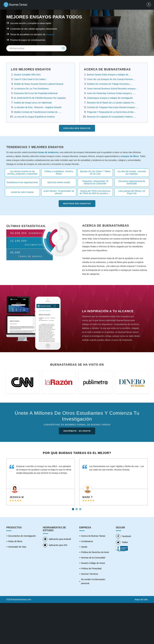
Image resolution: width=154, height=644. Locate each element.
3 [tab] (81, 508)
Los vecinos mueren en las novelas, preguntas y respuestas (22, 173)
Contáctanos (87, 541)
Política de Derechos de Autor (95, 552)
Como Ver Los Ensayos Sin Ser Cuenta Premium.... (111, 79)
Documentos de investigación (22, 536)
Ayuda (84, 547)
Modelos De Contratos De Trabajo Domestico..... (110, 84)
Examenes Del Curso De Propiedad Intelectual (36, 93)
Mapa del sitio (141, 599)
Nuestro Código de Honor (93, 563)
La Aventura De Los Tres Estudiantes (31, 89)
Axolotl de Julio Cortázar (22, 192)
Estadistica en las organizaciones (22, 182)
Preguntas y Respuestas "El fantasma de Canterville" (95, 182)
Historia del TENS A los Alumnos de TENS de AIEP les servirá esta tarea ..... (95, 192)
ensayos (50, 34)
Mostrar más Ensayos (77, 204)
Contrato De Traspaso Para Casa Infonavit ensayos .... (112, 107)
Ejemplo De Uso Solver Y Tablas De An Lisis (95, 173)
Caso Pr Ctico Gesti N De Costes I (30, 79)
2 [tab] (77, 508)
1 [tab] (73, 508)
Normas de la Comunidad (93, 558)
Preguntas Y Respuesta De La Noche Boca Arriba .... (112, 112)
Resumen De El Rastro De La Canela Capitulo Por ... (112, 103)
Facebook (123, 536)
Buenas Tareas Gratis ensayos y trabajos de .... (109, 75)
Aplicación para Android (57, 539)
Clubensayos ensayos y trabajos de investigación (110, 98)
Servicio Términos (90, 574)
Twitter (122, 542)
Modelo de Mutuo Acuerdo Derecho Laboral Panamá (39, 84)
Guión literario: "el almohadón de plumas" (59, 192)
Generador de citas (17, 547)
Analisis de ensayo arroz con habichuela (33, 103)
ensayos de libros (130, 156)
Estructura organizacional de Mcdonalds (132, 182)
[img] (63, 48)
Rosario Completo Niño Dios (27, 75)
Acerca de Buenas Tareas (93, 536)
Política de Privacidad (91, 569)
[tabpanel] (41, 482)
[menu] (149, 5)
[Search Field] (36, 48)
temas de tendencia (48, 152)
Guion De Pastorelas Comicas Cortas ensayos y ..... (111, 93)
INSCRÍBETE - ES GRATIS (77, 431)
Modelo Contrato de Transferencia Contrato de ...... (38, 112)
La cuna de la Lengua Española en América (34, 117)
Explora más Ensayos (77, 128)
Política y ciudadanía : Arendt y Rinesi (59, 173)
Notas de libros (15, 541)
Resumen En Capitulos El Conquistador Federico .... (111, 117)
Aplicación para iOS (55, 545)
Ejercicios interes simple (59, 182)
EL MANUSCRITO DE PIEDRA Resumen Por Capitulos (40, 98)
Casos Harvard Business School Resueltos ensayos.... (112, 89)
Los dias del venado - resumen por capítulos (132, 173)
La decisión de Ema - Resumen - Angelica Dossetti (38, 107)
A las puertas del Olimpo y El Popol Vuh (132, 192)
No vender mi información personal (93, 581)
